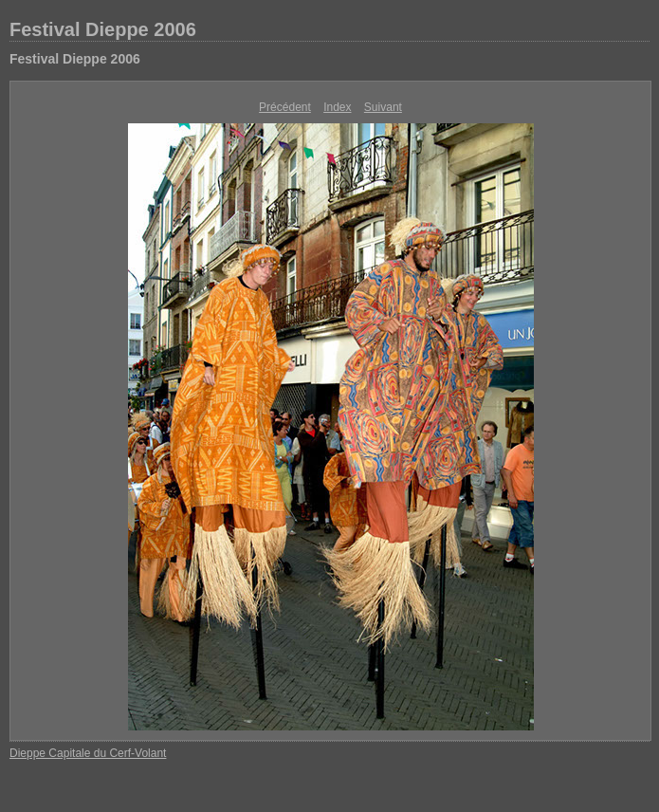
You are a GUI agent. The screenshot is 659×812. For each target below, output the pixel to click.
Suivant (383, 107)
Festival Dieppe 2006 (103, 29)
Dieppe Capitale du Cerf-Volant (88, 753)
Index (337, 107)
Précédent (285, 107)
